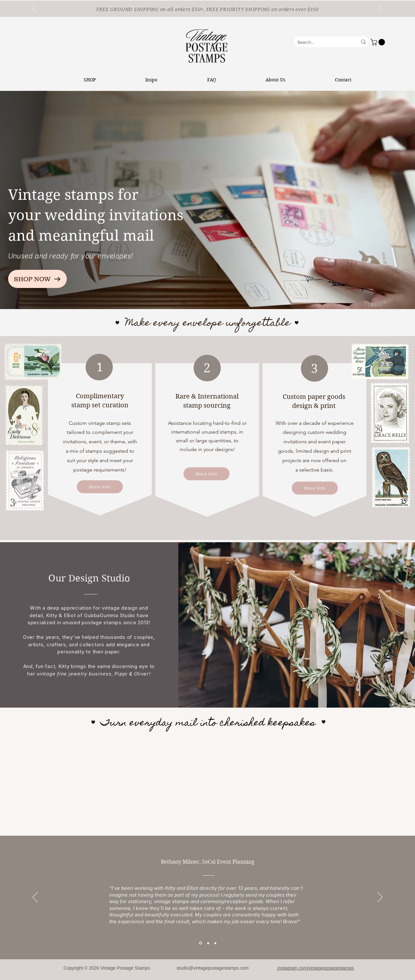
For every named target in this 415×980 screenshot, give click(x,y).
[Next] (381, 9)
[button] (379, 42)
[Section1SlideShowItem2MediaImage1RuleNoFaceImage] (208, 943)
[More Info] (100, 487)
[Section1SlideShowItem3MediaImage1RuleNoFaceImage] (215, 943)
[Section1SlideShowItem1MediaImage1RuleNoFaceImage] (201, 943)
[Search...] (321, 42)
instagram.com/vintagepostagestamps (315, 968)
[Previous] (34, 9)
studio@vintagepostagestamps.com (213, 968)
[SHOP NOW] (37, 279)
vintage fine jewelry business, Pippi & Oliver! (94, 674)
